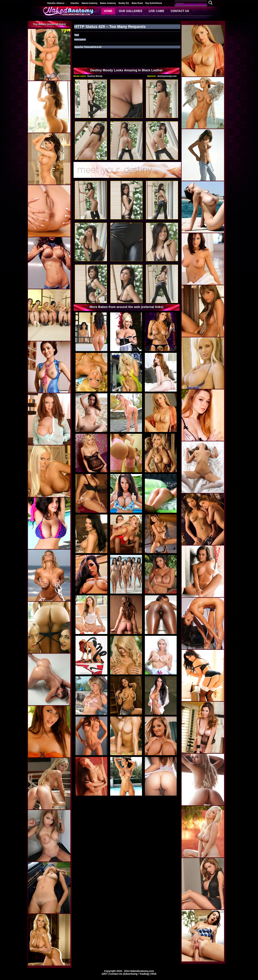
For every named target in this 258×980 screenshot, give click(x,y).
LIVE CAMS (156, 11)
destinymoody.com (167, 76)
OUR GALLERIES (131, 11)
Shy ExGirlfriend (153, 3)
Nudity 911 (124, 3)
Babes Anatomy (108, 3)
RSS (154, 974)
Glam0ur (75, 3)
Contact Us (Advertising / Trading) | (130, 974)
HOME (108, 11)
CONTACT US (180, 11)
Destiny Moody (95, 76)
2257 (105, 974)
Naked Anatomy (89, 3)
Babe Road (137, 3)
